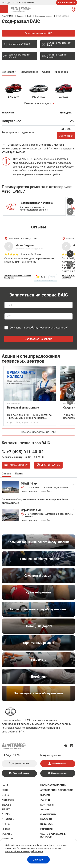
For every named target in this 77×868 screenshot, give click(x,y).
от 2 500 (66, 129)
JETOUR (7, 829)
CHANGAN (8, 819)
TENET (6, 810)
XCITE (5, 790)
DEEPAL (6, 824)
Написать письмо (18, 465)
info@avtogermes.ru (52, 755)
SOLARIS (7, 834)
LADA (5, 785)
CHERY (6, 814)
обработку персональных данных (46, 328)
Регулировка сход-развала (18, 132)
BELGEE (6, 805)
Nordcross (8, 800)
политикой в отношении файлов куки (24, 851)
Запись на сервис (67, 3)
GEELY (5, 795)
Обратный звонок (50, 465)
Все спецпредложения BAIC (38, 432)
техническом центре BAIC (37, 149)
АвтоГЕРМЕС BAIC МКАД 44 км (23, 239)
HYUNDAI (7, 839)
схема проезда (29, 491)
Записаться (66, 136)
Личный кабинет (59, 764)
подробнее (46, 491)
